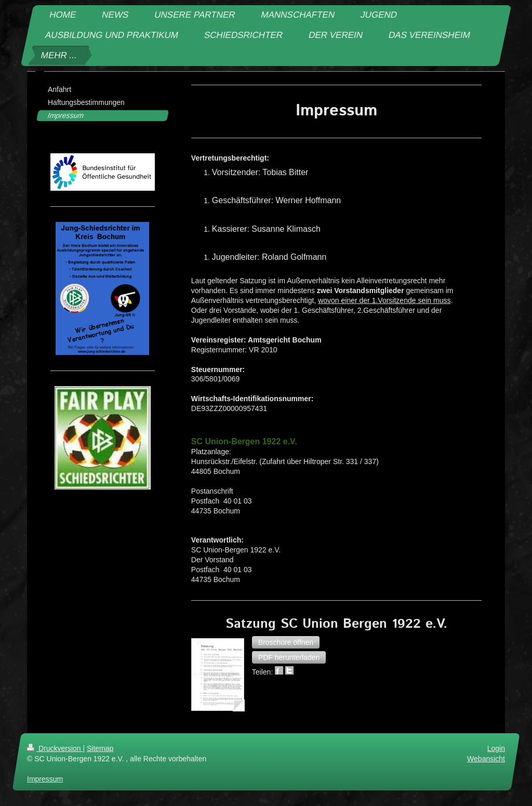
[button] (286, 642)
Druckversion (55, 748)
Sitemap (100, 748)
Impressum (45, 778)
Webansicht (486, 758)
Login (496, 748)
